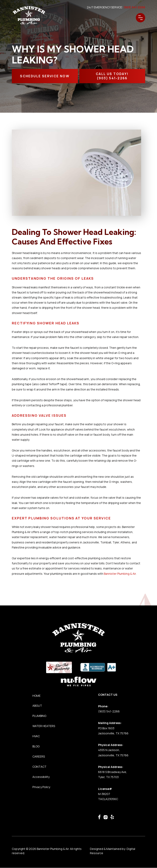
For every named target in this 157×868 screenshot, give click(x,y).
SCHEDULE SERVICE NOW (45, 76)
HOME (36, 696)
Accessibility (41, 777)
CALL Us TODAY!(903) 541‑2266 (112, 76)
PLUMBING (39, 716)
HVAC (36, 736)
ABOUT (37, 706)
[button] (140, 18)
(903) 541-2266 (109, 711)
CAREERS (39, 756)
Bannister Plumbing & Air (120, 574)
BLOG (36, 746)
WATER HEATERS (44, 726)
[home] (29, 15)
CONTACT (39, 767)
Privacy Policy (41, 787)
